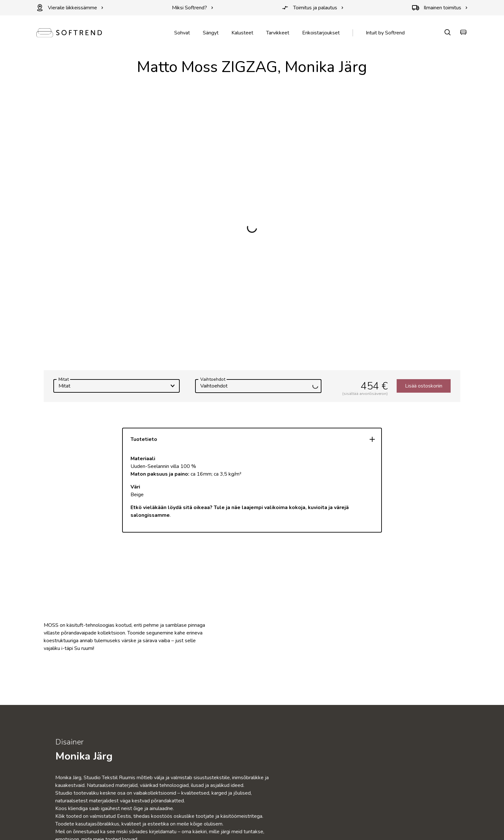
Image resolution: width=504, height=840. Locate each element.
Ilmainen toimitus (440, 8)
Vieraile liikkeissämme (70, 8)
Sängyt (211, 33)
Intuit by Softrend (385, 33)
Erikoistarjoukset (321, 33)
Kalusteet (242, 33)
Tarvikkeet (278, 33)
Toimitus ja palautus (313, 8)
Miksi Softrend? (193, 8)
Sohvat (182, 33)
